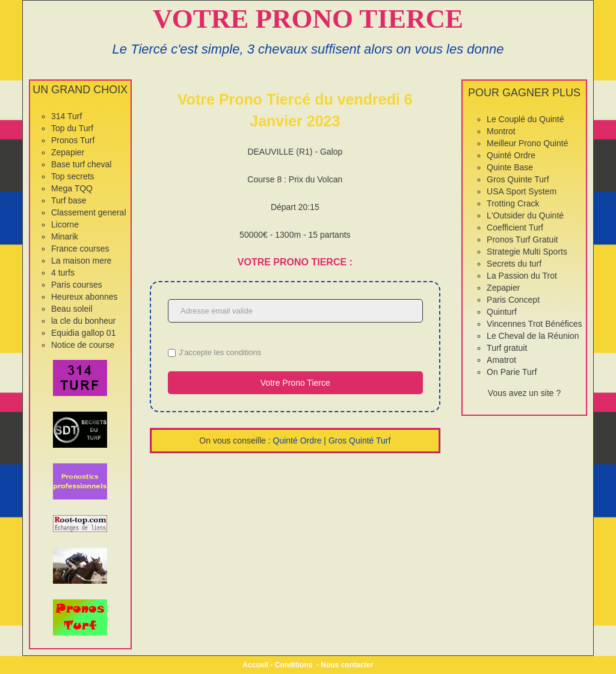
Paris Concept (513, 300)
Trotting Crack (513, 203)
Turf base (69, 200)
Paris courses (77, 285)
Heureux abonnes (85, 297)
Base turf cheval (81, 164)
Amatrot (501, 360)
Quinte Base (510, 167)
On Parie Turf (512, 372)
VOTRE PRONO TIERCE (308, 19)
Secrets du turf (514, 264)
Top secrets (73, 176)
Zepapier (68, 152)
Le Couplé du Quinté (525, 119)
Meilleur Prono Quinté (527, 143)
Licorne (65, 224)
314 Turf (66, 116)
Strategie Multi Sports (527, 252)
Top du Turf (72, 128)
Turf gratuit (507, 348)
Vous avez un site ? (524, 393)
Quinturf (502, 312)
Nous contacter (347, 665)
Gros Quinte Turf (518, 179)
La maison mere (81, 261)
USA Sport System (522, 191)
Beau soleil (72, 309)
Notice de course (83, 345)
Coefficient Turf (515, 227)
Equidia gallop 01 (83, 333)
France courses (80, 249)
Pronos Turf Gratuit (522, 240)
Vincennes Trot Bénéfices (534, 324)
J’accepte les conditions (220, 352)
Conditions (294, 665)
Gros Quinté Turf (359, 441)
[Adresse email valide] (295, 311)
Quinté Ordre (297, 441)
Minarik (65, 237)
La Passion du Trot (522, 276)
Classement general (89, 212)
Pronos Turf (73, 140)
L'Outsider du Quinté (525, 215)
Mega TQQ (72, 188)
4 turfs (63, 273)
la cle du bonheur (83, 321)
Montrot (501, 131)
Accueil (255, 665)
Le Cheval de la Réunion (533, 336)
